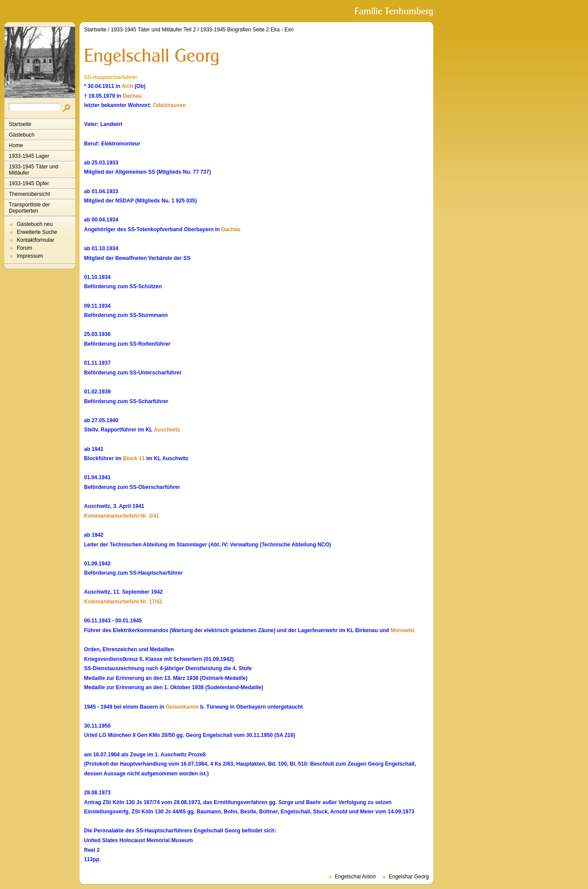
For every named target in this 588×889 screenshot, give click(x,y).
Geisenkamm (182, 707)
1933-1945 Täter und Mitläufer (34, 170)
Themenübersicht (29, 194)
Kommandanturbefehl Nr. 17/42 (123, 602)
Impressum (30, 256)
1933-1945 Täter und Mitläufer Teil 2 (153, 30)
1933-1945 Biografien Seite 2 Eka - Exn (247, 30)
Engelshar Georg (409, 877)
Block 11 (134, 458)
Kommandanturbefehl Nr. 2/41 (122, 516)
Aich (127, 86)
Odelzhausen (170, 105)
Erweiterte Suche (37, 232)
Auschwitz (167, 430)
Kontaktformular (36, 240)
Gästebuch (22, 135)
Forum (25, 248)
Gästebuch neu (35, 224)
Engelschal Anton (355, 877)
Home (16, 145)
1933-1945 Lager (29, 156)
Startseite (20, 124)
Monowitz (403, 630)
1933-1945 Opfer (29, 183)
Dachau (132, 96)
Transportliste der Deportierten (29, 208)
